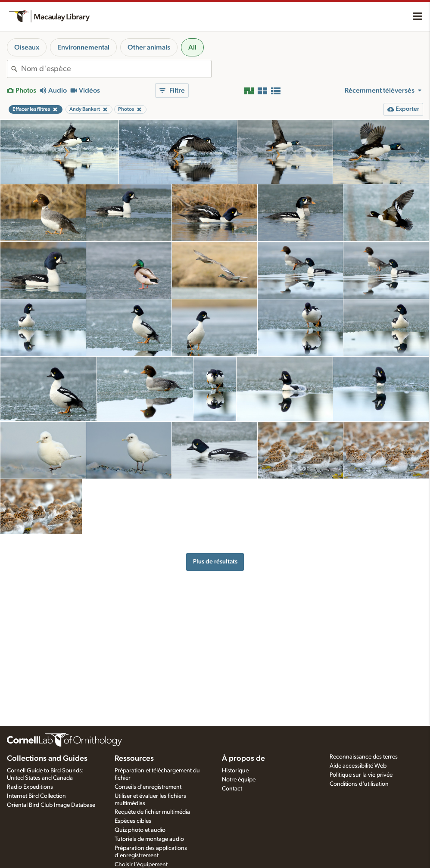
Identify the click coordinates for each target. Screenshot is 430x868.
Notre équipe (239, 780)
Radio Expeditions (30, 787)
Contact (232, 789)
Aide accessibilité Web (358, 766)
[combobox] (116, 69)
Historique (235, 771)
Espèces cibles (133, 821)
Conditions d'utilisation (359, 784)
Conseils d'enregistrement (148, 787)
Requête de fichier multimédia (152, 812)
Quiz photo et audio (140, 830)
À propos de (243, 759)
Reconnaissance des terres (364, 757)
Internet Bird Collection (36, 796)
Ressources (134, 759)
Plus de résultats (215, 562)
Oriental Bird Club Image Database (51, 805)
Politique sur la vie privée (361, 775)
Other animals (149, 47)
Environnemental (83, 47)
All (192, 47)
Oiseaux (27, 47)
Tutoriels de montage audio (149, 839)
